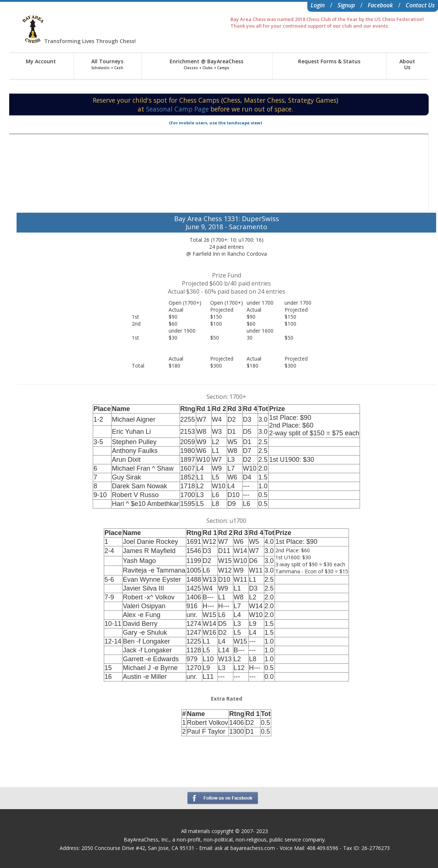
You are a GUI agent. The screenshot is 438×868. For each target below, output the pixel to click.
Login (318, 5)
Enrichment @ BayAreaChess (206, 64)
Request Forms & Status (329, 61)
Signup (346, 5)
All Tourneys (107, 64)
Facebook (380, 5)
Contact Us (420, 5)
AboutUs (407, 64)
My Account (41, 61)
